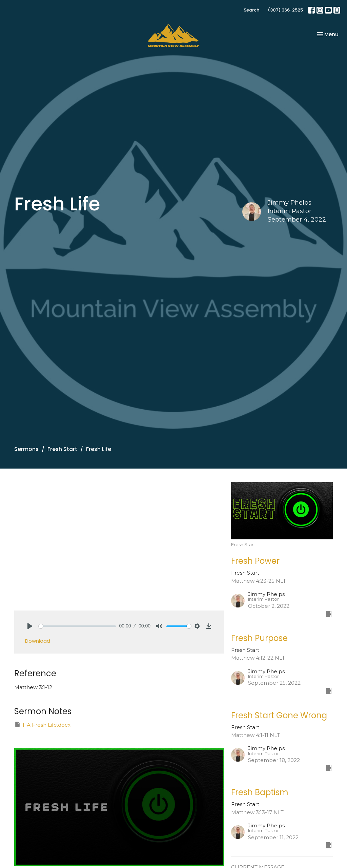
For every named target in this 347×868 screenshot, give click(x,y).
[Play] (30, 626)
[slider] (77, 626)
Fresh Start (62, 449)
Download (38, 641)
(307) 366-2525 (285, 10)
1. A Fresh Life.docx (42, 725)
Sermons (26, 449)
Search (251, 10)
